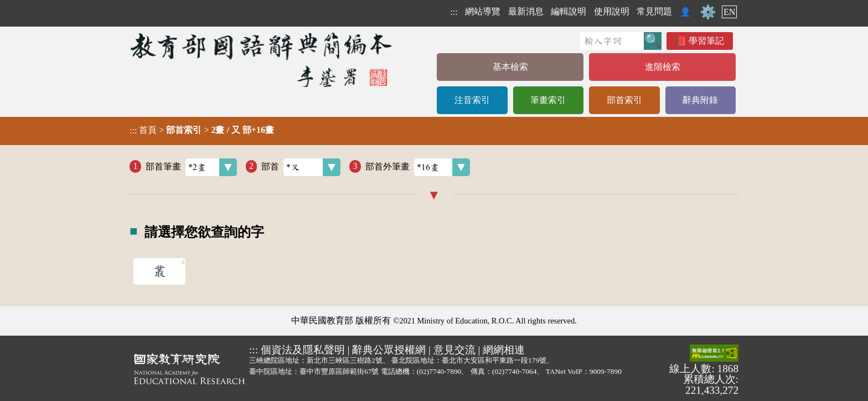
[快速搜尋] (612, 41)
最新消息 (526, 11)
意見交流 (454, 350)
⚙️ (708, 12)
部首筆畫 (191, 167)
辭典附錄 (700, 100)
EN (729, 12)
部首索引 (624, 100)
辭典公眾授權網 (389, 350)
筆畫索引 (548, 100)
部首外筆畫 (418, 167)
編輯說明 (569, 11)
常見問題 (654, 11)
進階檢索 (663, 67)
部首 (301, 167)
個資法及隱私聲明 (303, 350)
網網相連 (504, 350)
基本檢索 (510, 67)
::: (454, 12)
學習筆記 (706, 41)
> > (202, 130)
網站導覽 (483, 11)
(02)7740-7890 (439, 371)
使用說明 (612, 11)
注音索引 (472, 100)
